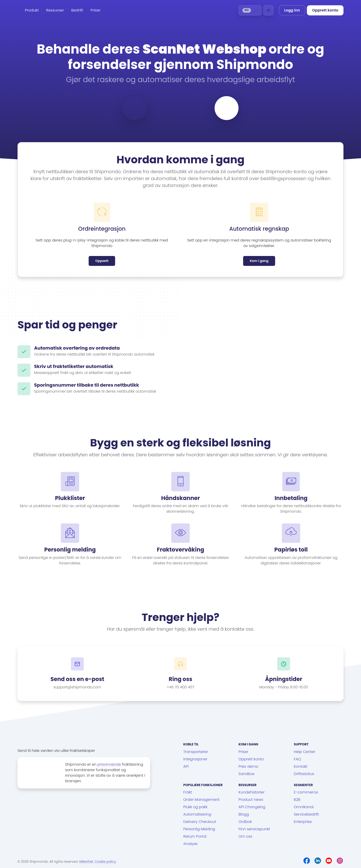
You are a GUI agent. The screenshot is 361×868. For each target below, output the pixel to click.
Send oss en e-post (77, 679)
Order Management (201, 800)
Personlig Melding (199, 829)
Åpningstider (284, 679)
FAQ (297, 759)
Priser (95, 10)
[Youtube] (329, 861)
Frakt (188, 792)
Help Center (305, 752)
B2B (297, 800)
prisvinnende (109, 764)
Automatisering (197, 814)
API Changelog (252, 807)
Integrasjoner (195, 759)
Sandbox (246, 774)
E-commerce (306, 792)
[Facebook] (307, 861)
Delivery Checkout (200, 822)
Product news (251, 800)
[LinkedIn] (318, 861)
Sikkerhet (86, 862)
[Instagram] (340, 861)
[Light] (268, 10)
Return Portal (195, 836)
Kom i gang (259, 261)
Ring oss (180, 679)
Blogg (244, 814)
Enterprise (303, 822)
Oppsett (102, 261)
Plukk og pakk (195, 807)
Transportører (196, 752)
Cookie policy (105, 862)
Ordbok (245, 822)
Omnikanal (304, 807)
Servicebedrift (306, 814)
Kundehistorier (252, 792)
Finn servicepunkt (254, 829)
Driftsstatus (304, 774)
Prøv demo (248, 766)
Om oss (245, 836)
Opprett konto (251, 759)
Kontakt (301, 766)
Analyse (190, 844)
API (186, 766)
